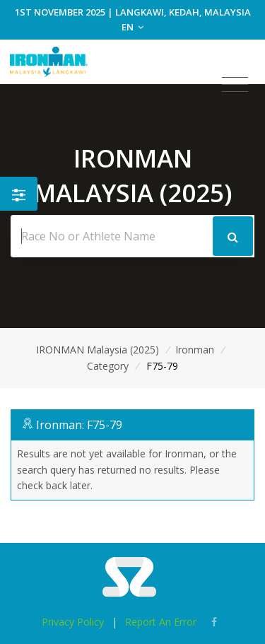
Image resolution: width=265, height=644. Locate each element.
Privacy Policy (73, 622)
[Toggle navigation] (235, 85)
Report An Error (161, 622)
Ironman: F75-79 (79, 425)
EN (132, 27)
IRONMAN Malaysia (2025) (98, 350)
